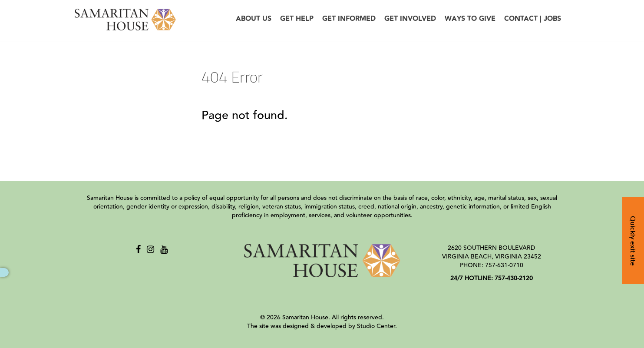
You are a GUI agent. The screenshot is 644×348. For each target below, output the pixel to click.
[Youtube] (164, 250)
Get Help (297, 19)
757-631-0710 (504, 265)
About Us (254, 19)
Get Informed (349, 19)
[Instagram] (150, 250)
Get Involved (410, 19)
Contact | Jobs (533, 19)
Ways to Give (470, 19)
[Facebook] (138, 250)
